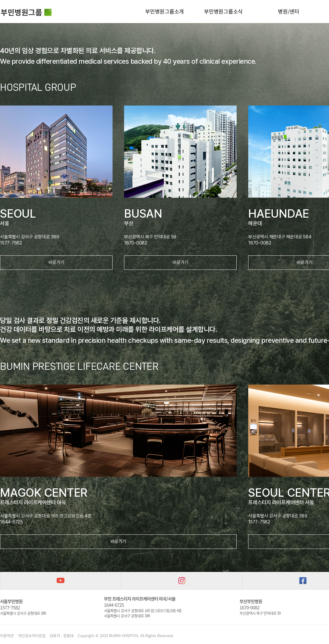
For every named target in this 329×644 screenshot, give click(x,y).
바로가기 (56, 262)
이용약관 (7, 635)
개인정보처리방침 (32, 635)
